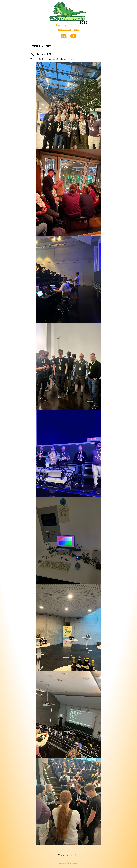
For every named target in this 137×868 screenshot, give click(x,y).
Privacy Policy (72, 863)
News (66, 25)
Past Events (76, 25)
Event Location (65, 29)
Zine (77, 855)
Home (59, 25)
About (76, 29)
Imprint (62, 863)
